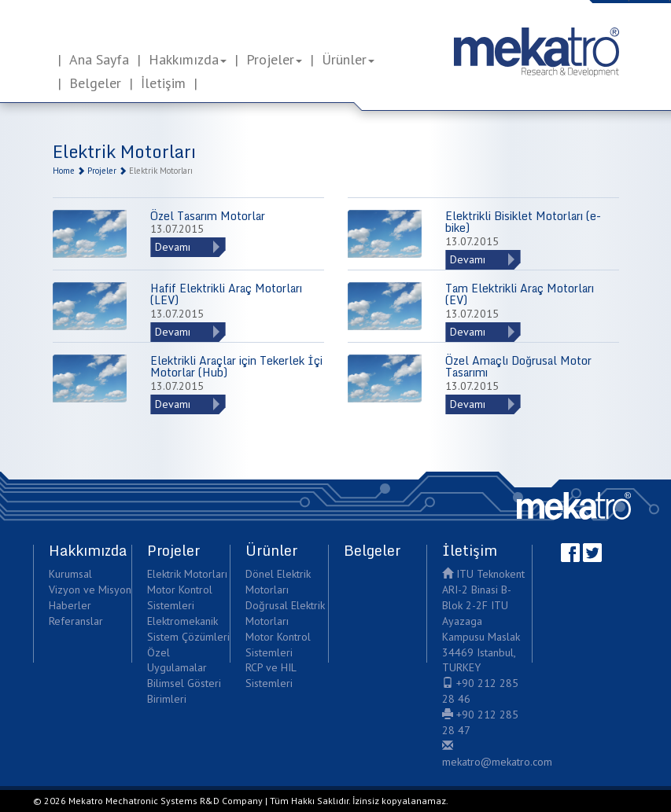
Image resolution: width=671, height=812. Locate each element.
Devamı (173, 247)
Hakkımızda (188, 59)
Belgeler (95, 83)
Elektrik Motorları (187, 574)
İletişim (163, 83)
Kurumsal (70, 574)
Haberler (70, 605)
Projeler (274, 59)
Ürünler (348, 59)
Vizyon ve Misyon (90, 590)
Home (64, 171)
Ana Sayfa (99, 59)
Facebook (570, 553)
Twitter (592, 553)
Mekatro (574, 506)
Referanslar (76, 621)
